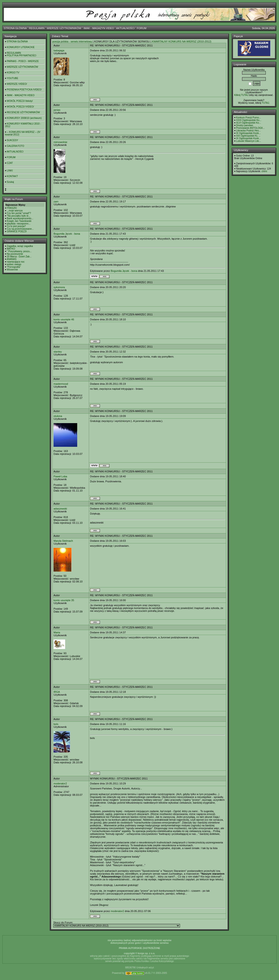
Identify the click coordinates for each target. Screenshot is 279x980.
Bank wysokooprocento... (20, 218)
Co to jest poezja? (16, 226)
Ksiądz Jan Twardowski (19, 221)
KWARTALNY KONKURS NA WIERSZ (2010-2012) (182, 41)
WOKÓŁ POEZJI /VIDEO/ (20, 107)
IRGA (57, 692)
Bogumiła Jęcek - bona (67, 234)
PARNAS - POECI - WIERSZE (23, 61)
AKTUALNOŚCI (125, 28)
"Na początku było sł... (19, 216)
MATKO (11, 249)
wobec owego (14, 264)
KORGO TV (13, 73)
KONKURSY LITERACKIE (21, 47)
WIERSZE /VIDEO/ (17, 84)
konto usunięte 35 (64, 600)
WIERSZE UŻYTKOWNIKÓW (64, 28)
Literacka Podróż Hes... (248, 131)
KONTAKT (12, 176)
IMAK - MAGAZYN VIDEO (99, 28)
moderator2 (60, 783)
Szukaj (10, 182)
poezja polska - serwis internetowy (72, 41)
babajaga (59, 50)
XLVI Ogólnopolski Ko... (249, 123)
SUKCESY (13, 140)
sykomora (59, 287)
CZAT (10, 163)
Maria (57, 632)
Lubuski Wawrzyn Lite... (249, 141)
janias (57, 110)
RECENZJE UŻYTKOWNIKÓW (23, 112)
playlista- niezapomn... (19, 224)
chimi (264, 171)
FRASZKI (12, 208)
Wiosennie (12, 270)
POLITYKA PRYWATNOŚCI (22, 56)
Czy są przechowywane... (20, 229)
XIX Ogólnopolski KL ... (248, 136)
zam (56, 201)
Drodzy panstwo (245, 125)
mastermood (61, 384)
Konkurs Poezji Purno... (249, 118)
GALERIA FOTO (16, 146)
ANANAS (11, 259)
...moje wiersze (15, 211)
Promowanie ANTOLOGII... (250, 128)
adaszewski (60, 509)
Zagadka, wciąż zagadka (20, 246)
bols (56, 724)
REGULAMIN (37, 28)
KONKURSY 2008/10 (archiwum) (24, 118)
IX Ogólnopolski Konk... (248, 133)
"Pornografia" (14, 267)
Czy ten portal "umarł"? (19, 213)
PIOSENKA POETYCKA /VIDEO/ (24, 90)
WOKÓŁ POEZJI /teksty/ (20, 101)
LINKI (10, 171)
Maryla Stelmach (63, 541)
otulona (58, 416)
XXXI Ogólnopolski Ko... (249, 120)
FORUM (142, 28)
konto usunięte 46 (64, 319)
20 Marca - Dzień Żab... (19, 257)
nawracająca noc (16, 262)
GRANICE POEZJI (17, 231)
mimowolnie (60, 142)
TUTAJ (265, 103)
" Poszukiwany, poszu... (19, 251)
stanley (58, 352)
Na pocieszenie (15, 254)
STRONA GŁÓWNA (15, 28)
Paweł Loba (60, 476)
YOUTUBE (13, 78)
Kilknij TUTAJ (241, 95)
